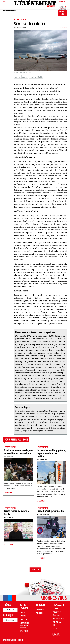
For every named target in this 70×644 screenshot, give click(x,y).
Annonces (39, 613)
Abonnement (40, 609)
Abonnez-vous (62, 13)
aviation (17, 77)
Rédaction (23, 619)
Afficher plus (35, 570)
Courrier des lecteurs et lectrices (24, 625)
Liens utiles (24, 631)
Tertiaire (21, 19)
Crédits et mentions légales (13, 640)
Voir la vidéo (9, 544)
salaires (25, 77)
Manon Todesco (63, 28)
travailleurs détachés (36, 77)
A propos (23, 616)
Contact (56, 628)
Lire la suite (9, 493)
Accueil (22, 612)
